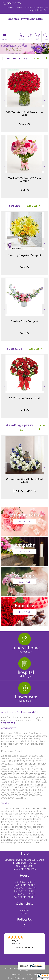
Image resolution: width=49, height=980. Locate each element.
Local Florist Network (19, 978)
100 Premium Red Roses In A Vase (25, 114)
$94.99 (24, 410)
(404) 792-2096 (14, 3)
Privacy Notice (32, 975)
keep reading (8, 723)
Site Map (35, 978)
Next (45, 100)
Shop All (39, 59)
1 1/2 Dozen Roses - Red (24, 398)
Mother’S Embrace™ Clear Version (25, 180)
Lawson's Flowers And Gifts (25, 19)
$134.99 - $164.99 (24, 491)
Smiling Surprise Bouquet (25, 255)
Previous (4, 100)
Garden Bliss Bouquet (25, 321)
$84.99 (24, 190)
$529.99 (25, 124)
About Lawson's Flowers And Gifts (20, 712)
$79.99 (25, 267)
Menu (4, 39)
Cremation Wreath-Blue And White (24, 480)
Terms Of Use (17, 975)
